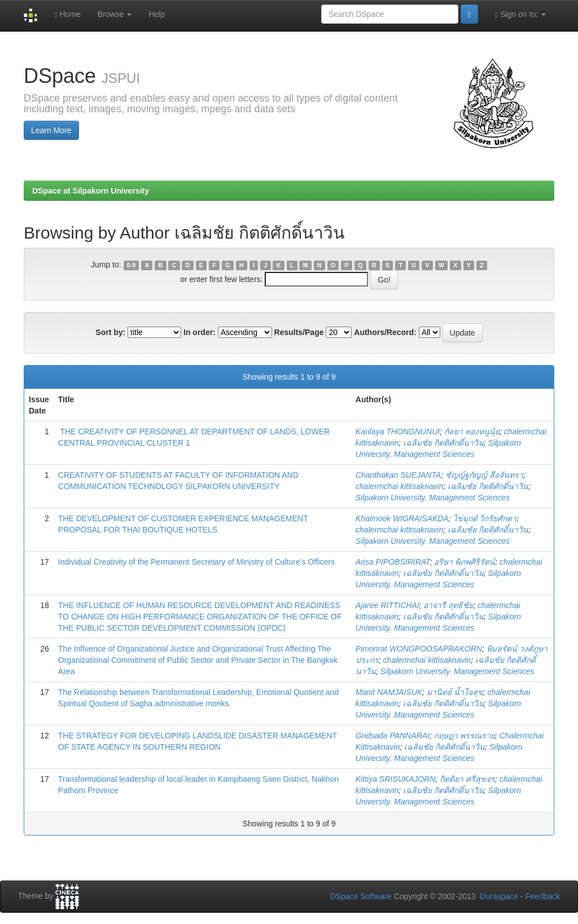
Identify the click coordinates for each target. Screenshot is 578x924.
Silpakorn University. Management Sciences (433, 498)
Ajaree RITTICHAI (387, 605)
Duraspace (499, 896)
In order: (200, 332)
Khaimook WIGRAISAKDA (402, 518)
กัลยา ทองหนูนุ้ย (472, 432)
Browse (115, 14)
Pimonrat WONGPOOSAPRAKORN (419, 649)
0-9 (131, 265)
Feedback (543, 896)
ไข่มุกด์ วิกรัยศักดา (485, 518)
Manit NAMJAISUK (389, 692)
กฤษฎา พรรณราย (465, 736)
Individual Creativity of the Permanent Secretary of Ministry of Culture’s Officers (196, 562)
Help (157, 14)
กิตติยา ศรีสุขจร (467, 779)
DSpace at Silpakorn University (91, 191)
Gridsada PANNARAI (393, 736)
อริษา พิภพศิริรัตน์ (465, 562)
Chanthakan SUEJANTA (398, 475)
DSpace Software (361, 896)
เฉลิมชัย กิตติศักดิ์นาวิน (443, 443)
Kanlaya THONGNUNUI (398, 432)
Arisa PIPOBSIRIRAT (393, 562)
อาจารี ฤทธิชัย (448, 605)
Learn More (51, 130)
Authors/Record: (385, 332)
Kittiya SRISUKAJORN (396, 779)
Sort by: (110, 332)
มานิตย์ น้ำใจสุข (455, 692)
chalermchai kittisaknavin (400, 486)
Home (67, 14)
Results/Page (299, 332)
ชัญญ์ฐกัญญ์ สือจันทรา (484, 475)
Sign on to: (520, 14)
